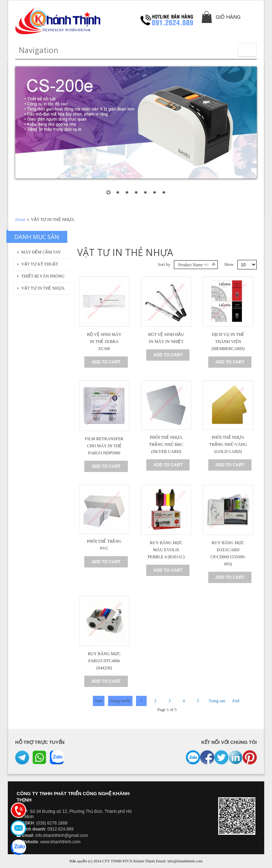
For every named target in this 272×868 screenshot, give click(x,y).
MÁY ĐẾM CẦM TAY (41, 252)
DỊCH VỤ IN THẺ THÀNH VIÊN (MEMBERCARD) (228, 342)
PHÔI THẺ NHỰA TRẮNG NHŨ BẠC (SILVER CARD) (166, 444)
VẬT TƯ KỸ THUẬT (40, 264)
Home (20, 220)
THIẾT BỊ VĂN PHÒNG (43, 276)
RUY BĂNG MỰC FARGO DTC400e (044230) (104, 661)
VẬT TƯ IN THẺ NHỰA (43, 288)
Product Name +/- (194, 265)
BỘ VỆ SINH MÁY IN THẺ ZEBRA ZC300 (104, 342)
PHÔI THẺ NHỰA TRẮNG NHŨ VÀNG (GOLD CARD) (228, 444)
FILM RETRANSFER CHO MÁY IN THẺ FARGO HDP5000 (104, 446)
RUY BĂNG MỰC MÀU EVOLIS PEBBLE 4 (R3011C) (166, 550)
